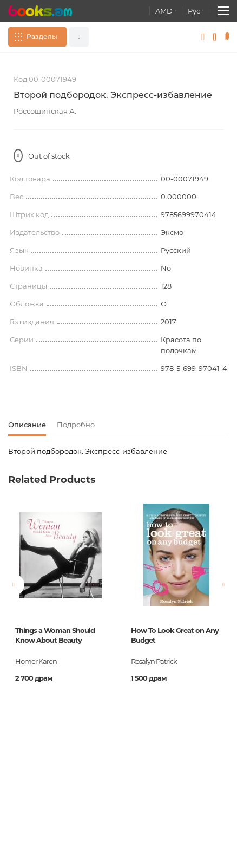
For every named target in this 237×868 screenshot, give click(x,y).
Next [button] (223, 585)
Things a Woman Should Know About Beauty (55, 635)
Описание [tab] (27, 425)
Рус (194, 11)
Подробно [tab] (76, 425)
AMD (164, 11)
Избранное (215, 37)
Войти (203, 37)
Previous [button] (14, 585)
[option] (61, 614)
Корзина (229, 37)
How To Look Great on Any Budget (175, 635)
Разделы (42, 37)
